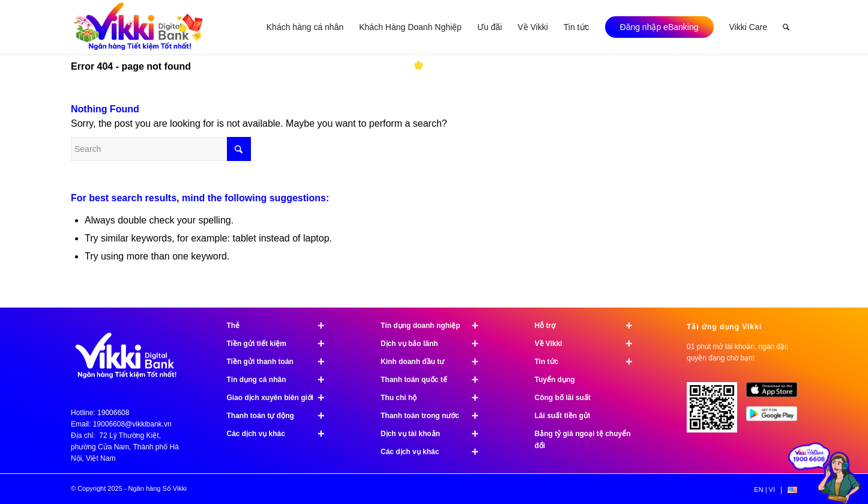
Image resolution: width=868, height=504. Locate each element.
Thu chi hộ (435, 398)
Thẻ (281, 326)
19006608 (113, 413)
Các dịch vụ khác (281, 434)
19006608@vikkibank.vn (132, 424)
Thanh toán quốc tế (435, 380)
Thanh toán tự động (281, 416)
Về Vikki (589, 344)
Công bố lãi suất (563, 398)
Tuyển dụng (555, 380)
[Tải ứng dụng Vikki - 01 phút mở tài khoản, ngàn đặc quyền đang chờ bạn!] (716, 412)
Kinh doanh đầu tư (435, 362)
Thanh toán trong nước (435, 416)
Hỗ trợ (589, 326)
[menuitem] (305, 27)
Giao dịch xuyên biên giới (281, 398)
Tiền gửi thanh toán (281, 362)
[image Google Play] (776, 418)
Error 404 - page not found (131, 66)
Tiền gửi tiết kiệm (281, 344)
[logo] (139, 27)
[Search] (786, 27)
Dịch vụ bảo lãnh (435, 344)
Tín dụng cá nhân (281, 380)
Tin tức (589, 362)
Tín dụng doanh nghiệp (435, 326)
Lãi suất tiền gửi (563, 416)
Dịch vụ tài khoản (435, 434)
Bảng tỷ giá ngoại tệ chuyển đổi (583, 440)
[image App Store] (776, 394)
